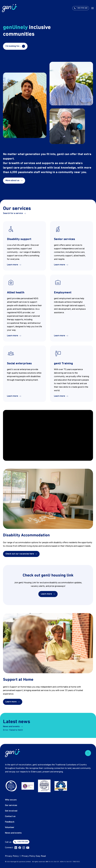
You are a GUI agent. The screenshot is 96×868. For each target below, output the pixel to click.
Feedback (10, 822)
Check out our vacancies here (21, 554)
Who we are (11, 800)
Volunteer (10, 827)
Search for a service (14, 213)
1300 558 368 (21, 842)
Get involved (11, 811)
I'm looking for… (15, 46)
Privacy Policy (12, 856)
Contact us (10, 816)
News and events (13, 727)
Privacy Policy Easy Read (34, 856)
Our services (11, 805)
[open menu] (92, 8)
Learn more (14, 265)
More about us (14, 181)
